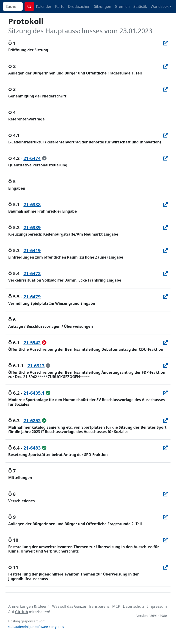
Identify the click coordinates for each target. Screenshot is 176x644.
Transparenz (99, 606)
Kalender (44, 6)
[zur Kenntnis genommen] (44, 158)
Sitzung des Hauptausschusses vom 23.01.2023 (80, 31)
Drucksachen (79, 6)
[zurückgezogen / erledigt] (48, 366)
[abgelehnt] (44, 343)
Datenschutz (134, 606)
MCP (116, 606)
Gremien (122, 6)
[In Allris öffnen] (165, 43)
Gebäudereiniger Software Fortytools (36, 627)
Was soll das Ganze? (69, 606)
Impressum (157, 606)
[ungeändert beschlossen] (48, 393)
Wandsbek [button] (160, 6)
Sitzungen (103, 6)
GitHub (22, 612)
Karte (60, 6)
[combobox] (13, 6)
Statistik (140, 6)
